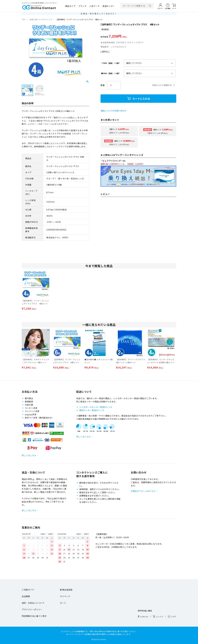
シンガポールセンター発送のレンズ (96, 407)
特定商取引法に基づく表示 (34, 616)
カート (63, 603)
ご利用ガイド (28, 590)
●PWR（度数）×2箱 (111, 73)
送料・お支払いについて (33, 603)
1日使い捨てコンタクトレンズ (41, 19)
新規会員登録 (66, 590)
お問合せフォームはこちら (143, 491)
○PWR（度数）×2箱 (111, 63)
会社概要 (26, 596)
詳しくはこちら (29, 455)
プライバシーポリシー (32, 609)
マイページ (65, 596)
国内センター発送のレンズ (92, 410)
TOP (23, 19)
